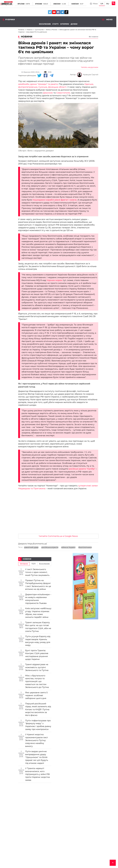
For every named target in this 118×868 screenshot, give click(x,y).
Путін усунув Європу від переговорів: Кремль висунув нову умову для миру (38, 641)
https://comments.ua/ (37, 544)
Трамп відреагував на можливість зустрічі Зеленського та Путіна (37, 667)
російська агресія (50, 547)
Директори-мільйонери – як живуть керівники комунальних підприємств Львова (38, 599)
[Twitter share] (39, 76)
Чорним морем (54, 280)
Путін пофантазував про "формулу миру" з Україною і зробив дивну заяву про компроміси (38, 725)
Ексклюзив (45, 24)
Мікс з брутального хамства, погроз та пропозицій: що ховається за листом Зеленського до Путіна (37, 681)
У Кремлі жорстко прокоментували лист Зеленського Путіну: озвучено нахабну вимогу (37, 740)
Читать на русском (90, 67)
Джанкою (48, 93)
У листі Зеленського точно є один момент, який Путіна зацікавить (37, 572)
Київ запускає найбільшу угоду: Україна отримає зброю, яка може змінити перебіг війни (38, 613)
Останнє (24, 564)
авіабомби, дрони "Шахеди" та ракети (38, 84)
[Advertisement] (58, 516)
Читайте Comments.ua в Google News (58, 536)
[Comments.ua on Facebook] (58, 12)
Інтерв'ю (65, 24)
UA (102, 4)
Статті (55, 24)
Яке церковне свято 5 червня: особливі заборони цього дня (36, 695)
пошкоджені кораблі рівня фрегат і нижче (55, 200)
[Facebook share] (46, 76)
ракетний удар (31, 547)
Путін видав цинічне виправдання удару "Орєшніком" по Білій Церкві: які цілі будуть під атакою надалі (37, 757)
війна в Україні (68, 547)
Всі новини (94, 37)
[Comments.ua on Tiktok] (66, 12)
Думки (74, 24)
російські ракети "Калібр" (82, 469)
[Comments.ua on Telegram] (62, 12)
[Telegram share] (52, 76)
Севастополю (63, 93)
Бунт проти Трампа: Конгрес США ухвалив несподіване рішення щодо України (37, 655)
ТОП (33, 564)
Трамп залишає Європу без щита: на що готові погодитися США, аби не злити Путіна (38, 627)
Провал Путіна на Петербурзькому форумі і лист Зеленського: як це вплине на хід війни (38, 585)
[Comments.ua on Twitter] (50, 12)
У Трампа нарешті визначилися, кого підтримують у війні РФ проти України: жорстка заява (37, 774)
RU (108, 4)
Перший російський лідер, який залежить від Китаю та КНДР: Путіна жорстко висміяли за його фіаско (38, 709)
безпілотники (85, 547)
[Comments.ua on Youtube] (54, 12)
